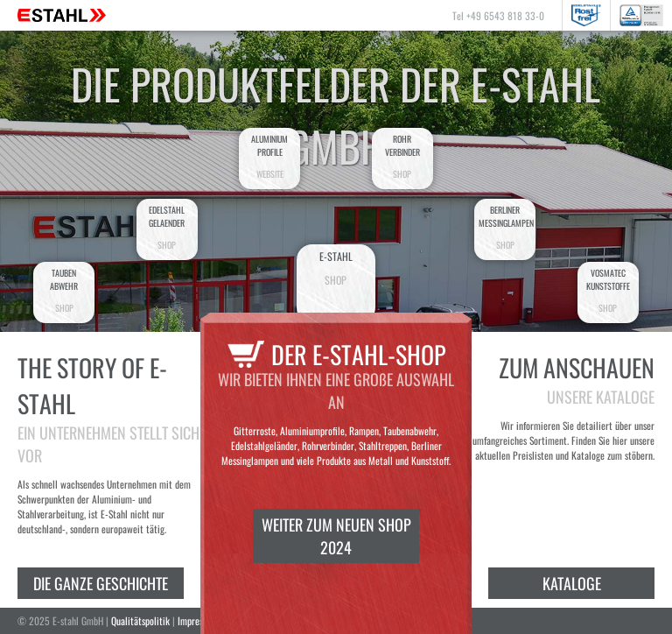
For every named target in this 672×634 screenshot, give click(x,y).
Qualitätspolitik (140, 620)
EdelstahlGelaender (167, 227)
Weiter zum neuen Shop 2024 (336, 536)
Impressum (198, 620)
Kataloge (572, 583)
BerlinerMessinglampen (506, 227)
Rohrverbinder (402, 156)
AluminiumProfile (269, 156)
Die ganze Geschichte (101, 583)
